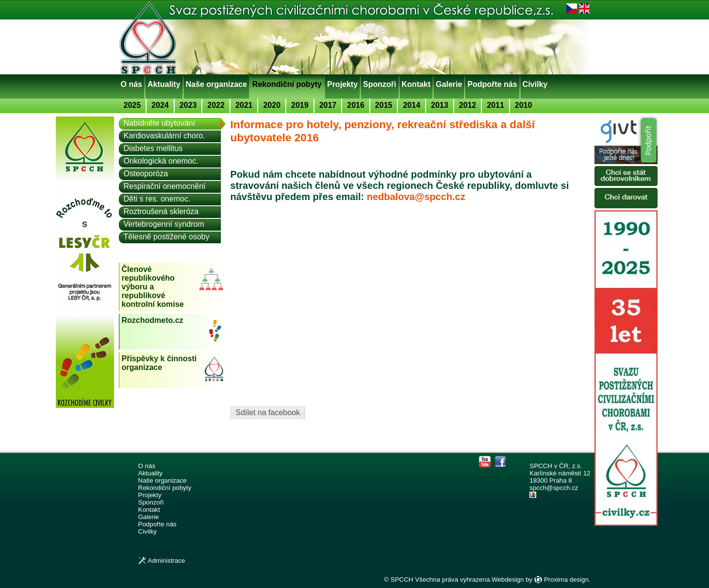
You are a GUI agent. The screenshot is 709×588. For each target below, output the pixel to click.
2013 (440, 105)
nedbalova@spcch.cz (416, 197)
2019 (300, 105)
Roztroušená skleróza (161, 211)
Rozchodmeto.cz (153, 320)
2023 (188, 105)
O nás (132, 84)
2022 (216, 105)
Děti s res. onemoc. (157, 199)
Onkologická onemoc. (161, 161)
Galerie (449, 84)
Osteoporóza (146, 174)
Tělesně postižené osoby (167, 237)
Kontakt (416, 84)
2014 (412, 105)
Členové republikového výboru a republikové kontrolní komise (153, 287)
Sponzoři (379, 84)
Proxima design (566, 580)
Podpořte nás (492, 84)
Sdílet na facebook (268, 412)
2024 (160, 105)
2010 (524, 105)
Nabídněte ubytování (160, 123)
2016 (356, 105)
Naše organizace (216, 84)
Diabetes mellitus (153, 148)
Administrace (167, 561)
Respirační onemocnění (165, 186)
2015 (384, 105)
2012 (468, 105)
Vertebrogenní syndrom (164, 224)
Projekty (342, 84)
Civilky (535, 84)
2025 (132, 105)
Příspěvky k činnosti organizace (159, 363)
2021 (244, 105)
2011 (495, 105)
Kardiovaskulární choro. (165, 136)
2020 (272, 105)
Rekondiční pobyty (287, 84)
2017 (328, 105)
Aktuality (164, 84)
